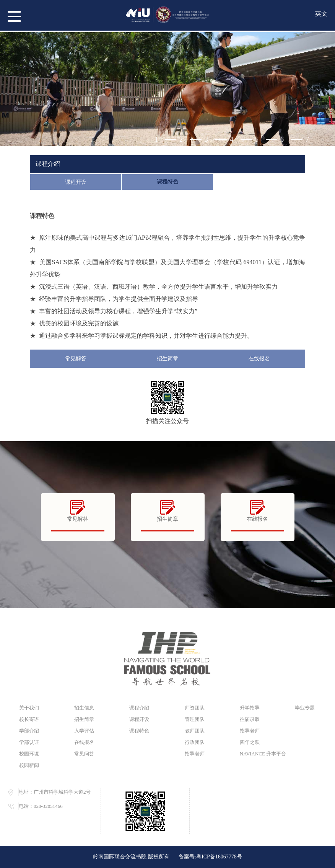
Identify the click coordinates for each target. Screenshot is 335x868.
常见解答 (76, 359)
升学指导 (250, 708)
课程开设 (76, 182)
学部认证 (29, 742)
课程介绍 (139, 708)
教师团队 (195, 731)
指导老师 (195, 754)
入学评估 (84, 731)
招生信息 (84, 708)
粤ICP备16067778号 (219, 857)
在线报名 (259, 359)
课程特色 (167, 182)
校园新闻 (29, 765)
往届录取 (250, 719)
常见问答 (84, 754)
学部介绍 (29, 731)
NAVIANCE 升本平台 (260, 754)
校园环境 (29, 754)
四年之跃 (250, 742)
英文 (321, 14)
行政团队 (195, 742)
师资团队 (195, 708)
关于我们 (29, 708)
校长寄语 (29, 719)
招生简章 (167, 359)
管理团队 (195, 719)
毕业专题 (305, 708)
